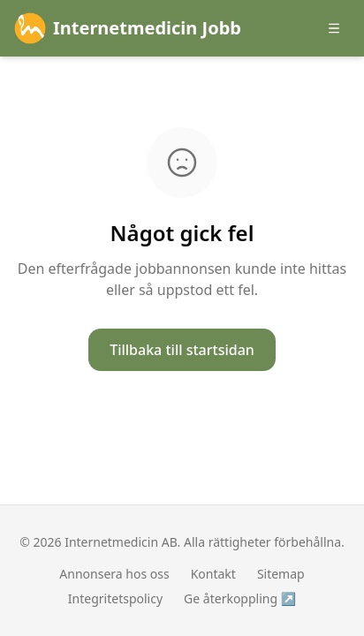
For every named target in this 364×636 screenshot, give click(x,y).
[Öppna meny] (334, 28)
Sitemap (281, 574)
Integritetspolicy (115, 598)
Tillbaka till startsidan (182, 350)
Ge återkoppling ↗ (240, 598)
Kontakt (213, 574)
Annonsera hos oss (114, 574)
